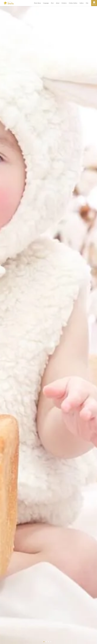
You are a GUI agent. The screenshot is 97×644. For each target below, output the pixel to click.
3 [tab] (48, 642)
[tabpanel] (48, 325)
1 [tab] (44, 642)
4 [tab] (51, 642)
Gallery (82, 3)
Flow (52, 3)
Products (64, 3)
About (58, 3)
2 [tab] (46, 642)
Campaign (46, 3)
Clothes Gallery (73, 3)
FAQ (87, 3)
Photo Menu (37, 3)
